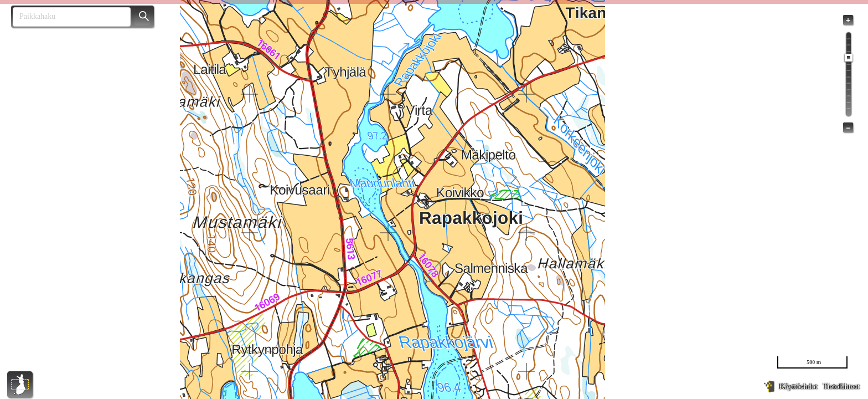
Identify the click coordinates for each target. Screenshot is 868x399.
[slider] (849, 58)
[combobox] (67, 17)
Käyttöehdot (798, 387)
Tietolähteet (841, 387)
